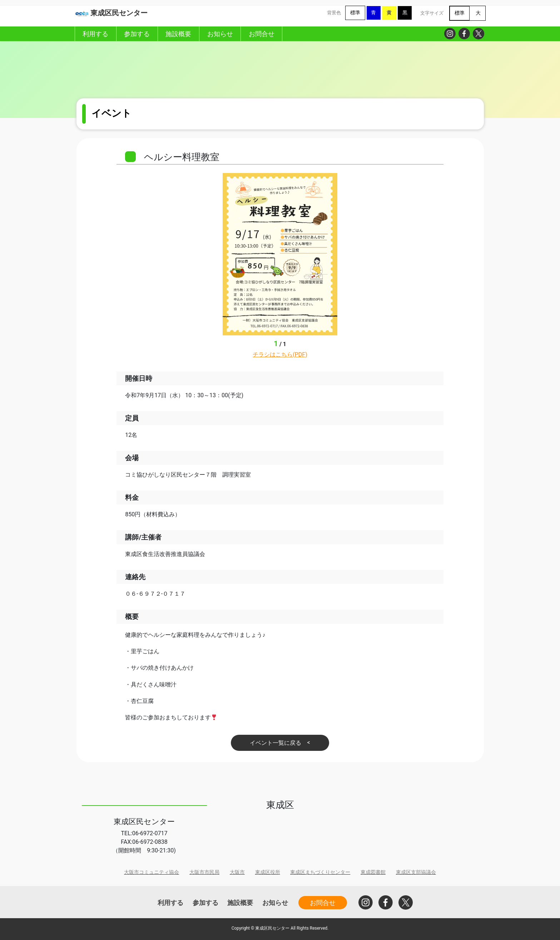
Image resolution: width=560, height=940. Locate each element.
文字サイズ (432, 13)
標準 (355, 13)
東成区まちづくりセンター (320, 872)
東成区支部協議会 (416, 872)
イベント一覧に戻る (276, 743)
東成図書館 (373, 872)
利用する (170, 903)
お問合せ (323, 903)
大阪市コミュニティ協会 (152, 872)
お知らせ (275, 903)
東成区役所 (268, 872)
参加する (205, 903)
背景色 (334, 13)
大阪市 (237, 872)
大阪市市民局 (204, 872)
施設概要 (240, 903)
